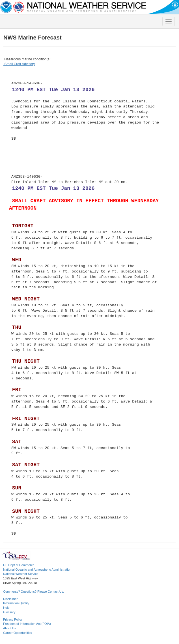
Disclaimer (10, 599)
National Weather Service (21, 574)
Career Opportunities (18, 633)
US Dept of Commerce (19, 565)
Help (6, 608)
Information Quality (16, 603)
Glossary (9, 612)
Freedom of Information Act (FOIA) (27, 624)
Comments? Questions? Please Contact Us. (34, 592)
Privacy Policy (13, 619)
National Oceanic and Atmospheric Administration (37, 570)
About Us (9, 628)
